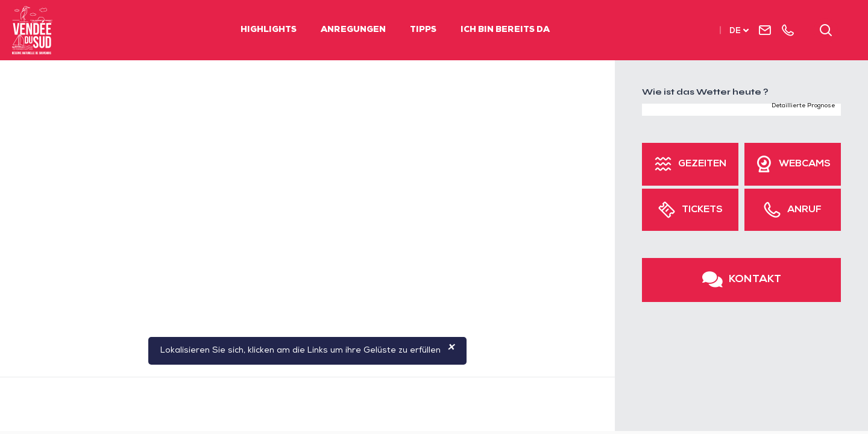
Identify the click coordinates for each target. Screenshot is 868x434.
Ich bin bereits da (505, 30)
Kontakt (755, 280)
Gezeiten (702, 165)
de (735, 32)
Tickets (702, 210)
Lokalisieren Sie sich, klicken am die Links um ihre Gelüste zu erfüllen (307, 351)
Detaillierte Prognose (803, 106)
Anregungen (353, 30)
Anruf (804, 210)
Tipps (423, 30)
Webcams (805, 165)
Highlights (269, 30)
